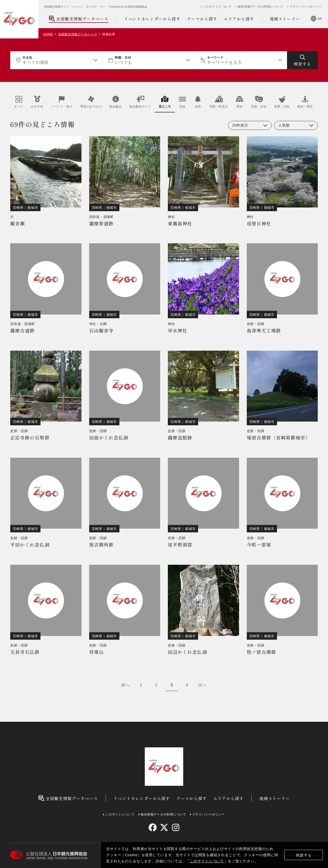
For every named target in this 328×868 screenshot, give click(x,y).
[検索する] (302, 60)
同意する (304, 855)
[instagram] (175, 827)
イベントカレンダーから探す (152, 19)
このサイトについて (207, 861)
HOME (48, 34)
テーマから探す (202, 19)
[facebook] (153, 827)
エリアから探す (239, 19)
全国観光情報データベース (79, 19)
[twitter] (164, 827)
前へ (126, 685)
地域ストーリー (285, 19)
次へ (202, 685)
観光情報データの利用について (261, 7)
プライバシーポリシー (306, 7)
